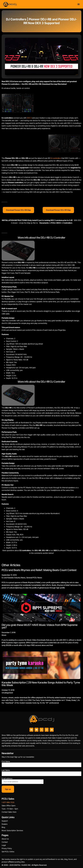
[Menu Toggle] (79, 4)
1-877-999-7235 (8, 802)
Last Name (6, 770)
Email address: (23, 781)
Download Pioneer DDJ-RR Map (58, 210)
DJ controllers (56, 158)
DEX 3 (29, 118)
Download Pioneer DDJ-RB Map (18, 210)
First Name (6, 761)
